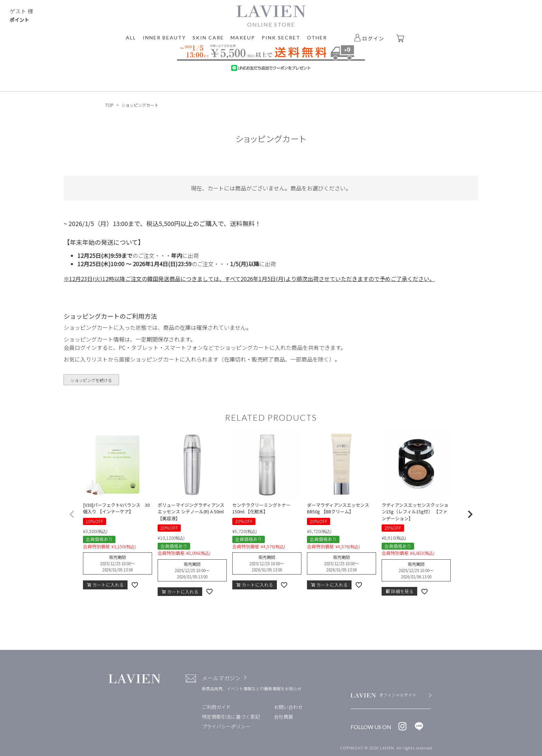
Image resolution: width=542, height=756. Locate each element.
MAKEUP (243, 38)
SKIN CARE (208, 38)
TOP (109, 105)
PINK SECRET (281, 38)
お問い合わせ (288, 707)
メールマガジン (221, 678)
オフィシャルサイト (398, 695)
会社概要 (283, 717)
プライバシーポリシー (226, 726)
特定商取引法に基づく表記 (231, 717)
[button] (72, 514)
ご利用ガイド (216, 707)
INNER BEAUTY (164, 38)
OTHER (317, 38)
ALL (131, 38)
